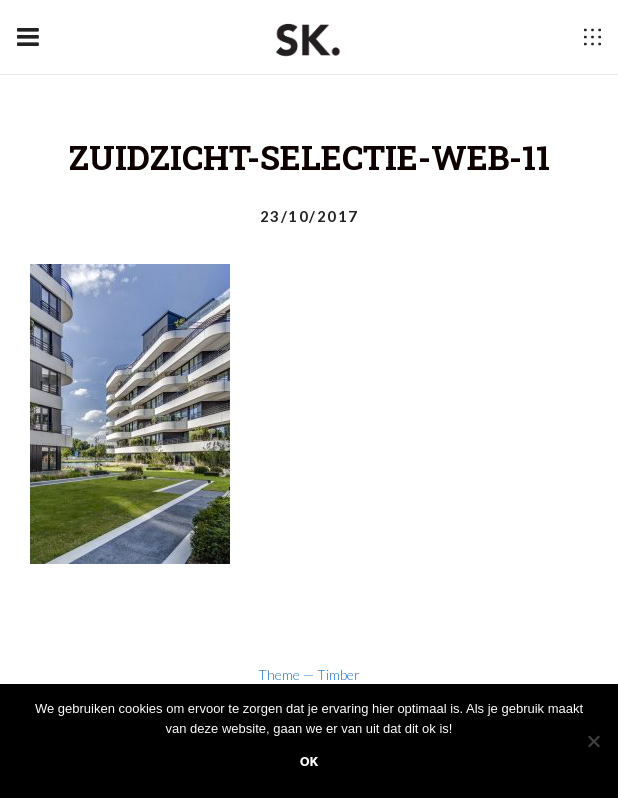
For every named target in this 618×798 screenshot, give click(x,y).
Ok (309, 761)
